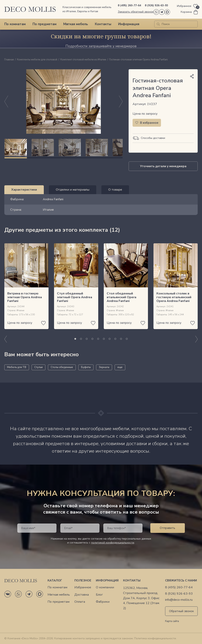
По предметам (44, 24)
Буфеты (86, 367)
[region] (64, 148)
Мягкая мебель (76, 24)
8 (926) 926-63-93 (156, 5)
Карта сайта (172, 621)
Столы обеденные (62, 367)
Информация (129, 24)
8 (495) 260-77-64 (129, 5)
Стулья (38, 367)
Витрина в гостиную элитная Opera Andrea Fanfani (25, 297)
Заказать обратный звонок (136, 12)
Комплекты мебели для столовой (37, 60)
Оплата (80, 602)
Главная (9, 60)
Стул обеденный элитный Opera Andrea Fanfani (75, 297)
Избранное (83, 587)
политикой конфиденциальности (113, 543)
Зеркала (104, 367)
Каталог (55, 580)
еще (120, 367)
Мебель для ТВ (17, 367)
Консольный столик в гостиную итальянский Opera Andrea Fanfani (174, 297)
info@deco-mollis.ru (179, 600)
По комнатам (15, 24)
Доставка (82, 595)
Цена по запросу (145, 114)
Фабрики (103, 602)
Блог (99, 595)
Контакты (103, 24)
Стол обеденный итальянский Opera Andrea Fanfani (122, 297)
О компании (105, 587)
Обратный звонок (181, 611)
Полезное (83, 580)
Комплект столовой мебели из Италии (83, 60)
